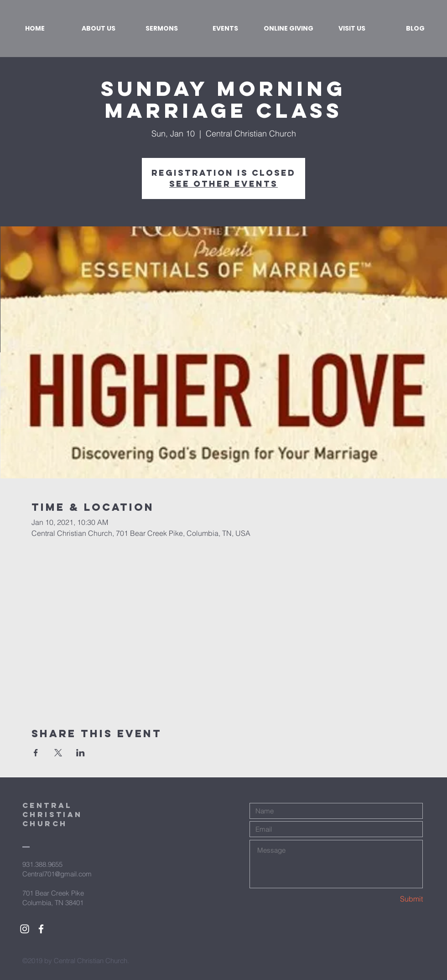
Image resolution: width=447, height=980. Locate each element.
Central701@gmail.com (57, 874)
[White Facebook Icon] (41, 929)
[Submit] (390, 899)
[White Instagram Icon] (25, 929)
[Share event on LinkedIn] (81, 753)
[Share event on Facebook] (36, 753)
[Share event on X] (58, 753)
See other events (223, 184)
